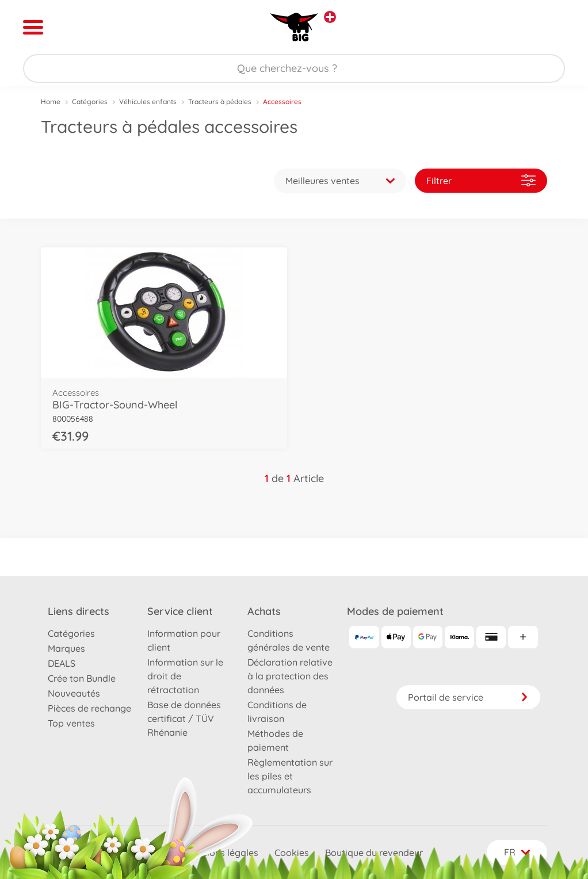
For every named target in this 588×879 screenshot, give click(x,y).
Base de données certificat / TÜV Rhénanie (184, 719)
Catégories (90, 102)
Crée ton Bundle (82, 678)
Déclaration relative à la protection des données (290, 676)
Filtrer (481, 180)
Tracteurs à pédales (220, 102)
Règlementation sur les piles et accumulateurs (290, 776)
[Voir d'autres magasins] (330, 17)
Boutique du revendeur (374, 853)
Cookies (292, 853)
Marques (66, 648)
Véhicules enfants (148, 102)
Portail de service (468, 697)
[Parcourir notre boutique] (294, 68)
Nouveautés (74, 693)
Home (51, 102)
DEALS (62, 663)
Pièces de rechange (89, 708)
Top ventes (71, 723)
